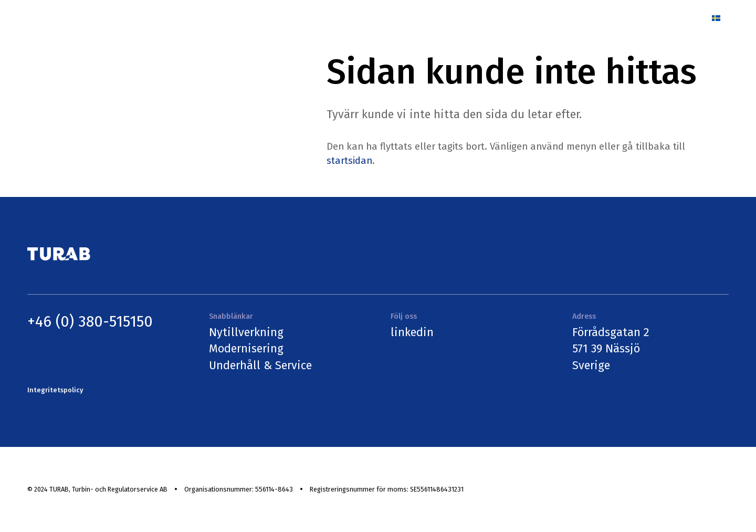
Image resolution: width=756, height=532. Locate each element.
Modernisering (246, 349)
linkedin (412, 332)
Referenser (493, 18)
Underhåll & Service (260, 366)
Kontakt (677, 18)
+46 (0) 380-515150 (90, 322)
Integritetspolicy (55, 390)
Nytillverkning (246, 332)
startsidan (349, 161)
